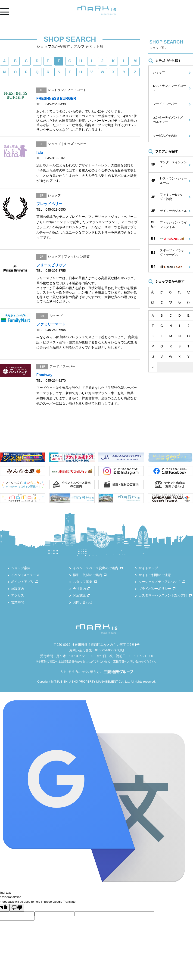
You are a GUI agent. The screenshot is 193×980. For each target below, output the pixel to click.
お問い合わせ (83, 602)
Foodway (44, 375)
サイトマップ (148, 568)
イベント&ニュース (25, 575)
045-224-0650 (105, 650)
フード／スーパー (165, 104)
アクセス (18, 595)
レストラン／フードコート (170, 88)
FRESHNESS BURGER (56, 98)
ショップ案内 (21, 568)
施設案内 (18, 589)
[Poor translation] (17, 908)
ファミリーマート (51, 324)
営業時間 (18, 602)
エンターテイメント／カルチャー (168, 120)
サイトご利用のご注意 (155, 575)
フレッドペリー (49, 204)
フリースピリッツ (51, 265)
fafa (40, 152)
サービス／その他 (165, 136)
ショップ (159, 72)
